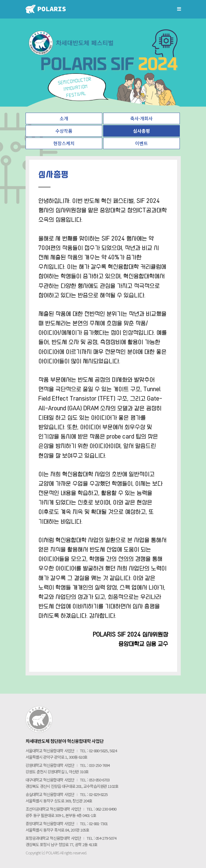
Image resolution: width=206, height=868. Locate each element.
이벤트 (141, 143)
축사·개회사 (141, 118)
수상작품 (64, 131)
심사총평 (141, 131)
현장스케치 (64, 143)
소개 (64, 118)
